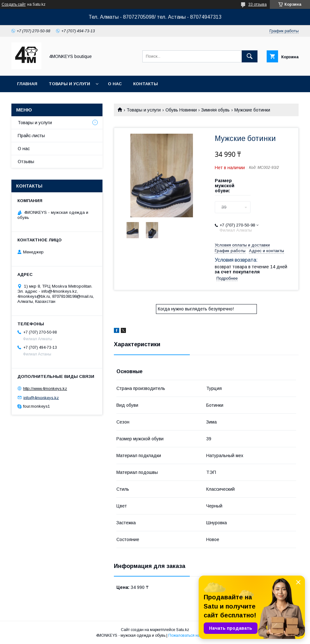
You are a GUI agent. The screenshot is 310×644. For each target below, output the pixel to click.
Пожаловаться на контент (191, 635)
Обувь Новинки (181, 110)
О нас (115, 84)
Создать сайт (14, 4)
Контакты (146, 84)
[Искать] (250, 56)
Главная (27, 84)
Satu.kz (183, 630)
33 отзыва (257, 4)
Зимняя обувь (215, 110)
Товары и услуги (69, 84)
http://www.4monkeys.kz (45, 389)
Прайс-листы (31, 136)
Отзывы (26, 162)
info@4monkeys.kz (41, 397)
